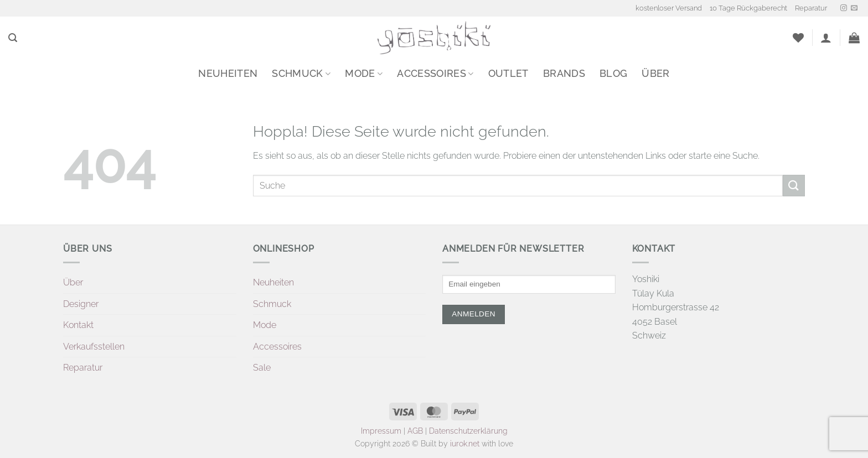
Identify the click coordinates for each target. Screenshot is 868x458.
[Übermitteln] (794, 186)
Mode (364, 73)
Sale (262, 368)
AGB (415, 431)
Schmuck (301, 73)
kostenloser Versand (669, 8)
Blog (613, 73)
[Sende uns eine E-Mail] (854, 8)
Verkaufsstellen (94, 347)
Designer (81, 304)
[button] (13, 38)
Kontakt (78, 325)
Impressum (381, 431)
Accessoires (435, 73)
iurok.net (465, 443)
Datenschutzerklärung (468, 431)
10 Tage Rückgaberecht (748, 8)
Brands (564, 73)
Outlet (508, 73)
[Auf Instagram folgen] (844, 8)
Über (655, 73)
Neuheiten (228, 73)
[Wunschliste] (798, 38)
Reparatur (811, 8)
